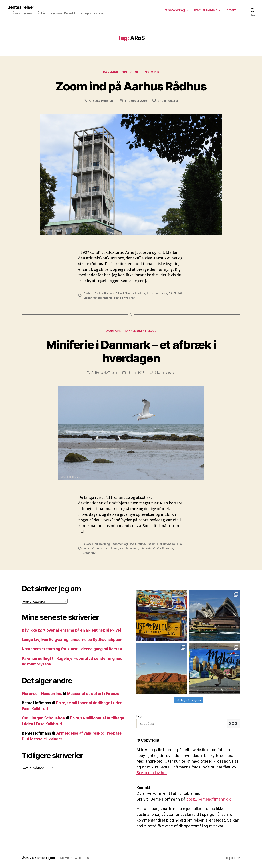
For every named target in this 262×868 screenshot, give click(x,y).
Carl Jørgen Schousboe (43, 718)
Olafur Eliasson (163, 548)
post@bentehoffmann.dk (208, 799)
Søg (139, 716)
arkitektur (139, 293)
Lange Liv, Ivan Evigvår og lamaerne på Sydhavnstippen (72, 640)
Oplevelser (131, 72)
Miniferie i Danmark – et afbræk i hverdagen (131, 351)
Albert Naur (123, 293)
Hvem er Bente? (205, 10)
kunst (115, 548)
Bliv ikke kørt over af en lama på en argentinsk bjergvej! (72, 630)
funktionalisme (103, 298)
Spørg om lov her (152, 773)
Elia (179, 544)
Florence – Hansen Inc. (42, 694)
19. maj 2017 (136, 372)
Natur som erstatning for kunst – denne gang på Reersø (72, 649)
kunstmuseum (129, 548)
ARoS (172, 293)
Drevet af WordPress (75, 858)
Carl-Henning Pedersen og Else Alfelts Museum (124, 544)
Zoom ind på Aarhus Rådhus (131, 86)
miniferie (146, 548)
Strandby (89, 553)
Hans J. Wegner (125, 298)
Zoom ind (152, 72)
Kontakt (230, 10)
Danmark (111, 72)
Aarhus (88, 293)
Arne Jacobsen (157, 293)
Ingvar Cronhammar (96, 548)
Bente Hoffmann (103, 101)
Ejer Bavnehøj (166, 544)
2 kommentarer (168, 101)
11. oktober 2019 (136, 101)
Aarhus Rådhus (104, 293)
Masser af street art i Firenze (93, 694)
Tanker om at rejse (140, 331)
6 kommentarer (165, 372)
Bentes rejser (21, 7)
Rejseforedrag (174, 10)
